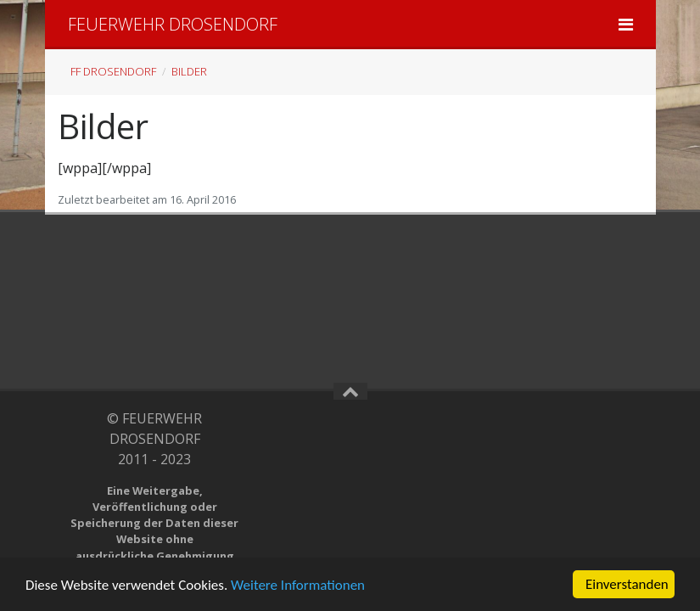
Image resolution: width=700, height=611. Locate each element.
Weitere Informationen (298, 585)
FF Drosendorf (113, 71)
